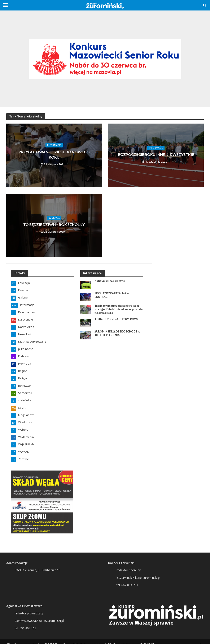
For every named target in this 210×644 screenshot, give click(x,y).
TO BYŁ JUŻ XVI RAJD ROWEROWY (118, 319)
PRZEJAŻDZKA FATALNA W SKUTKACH (112, 295)
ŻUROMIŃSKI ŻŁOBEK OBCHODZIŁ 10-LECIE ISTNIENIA (118, 334)
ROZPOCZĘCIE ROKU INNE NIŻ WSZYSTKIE (156, 154)
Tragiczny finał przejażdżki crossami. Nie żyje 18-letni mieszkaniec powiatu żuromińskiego (119, 309)
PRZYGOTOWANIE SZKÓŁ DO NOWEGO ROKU (54, 154)
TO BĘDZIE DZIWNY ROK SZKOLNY (54, 224)
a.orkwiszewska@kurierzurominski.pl (39, 615)
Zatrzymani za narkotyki (110, 281)
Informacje (54, 144)
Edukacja (54, 217)
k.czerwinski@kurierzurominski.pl (138, 572)
